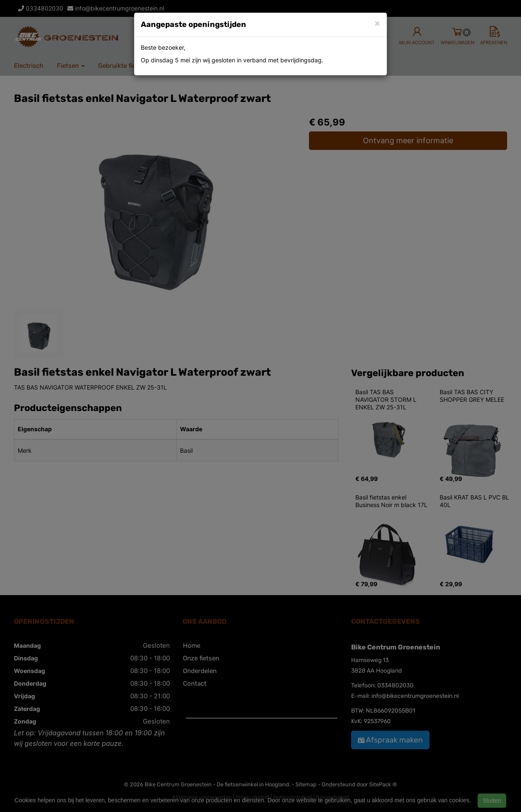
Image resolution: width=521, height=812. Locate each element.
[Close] (377, 23)
